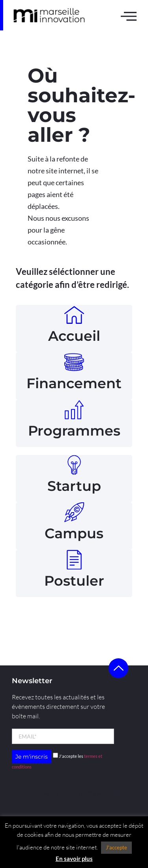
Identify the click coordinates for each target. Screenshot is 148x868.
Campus (74, 533)
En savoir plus (74, 859)
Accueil (74, 336)
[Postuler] (74, 560)
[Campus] (74, 512)
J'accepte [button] (116, 847)
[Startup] (74, 465)
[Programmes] (74, 410)
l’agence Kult (76, 793)
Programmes (74, 431)
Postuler (74, 581)
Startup (74, 486)
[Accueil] (74, 315)
